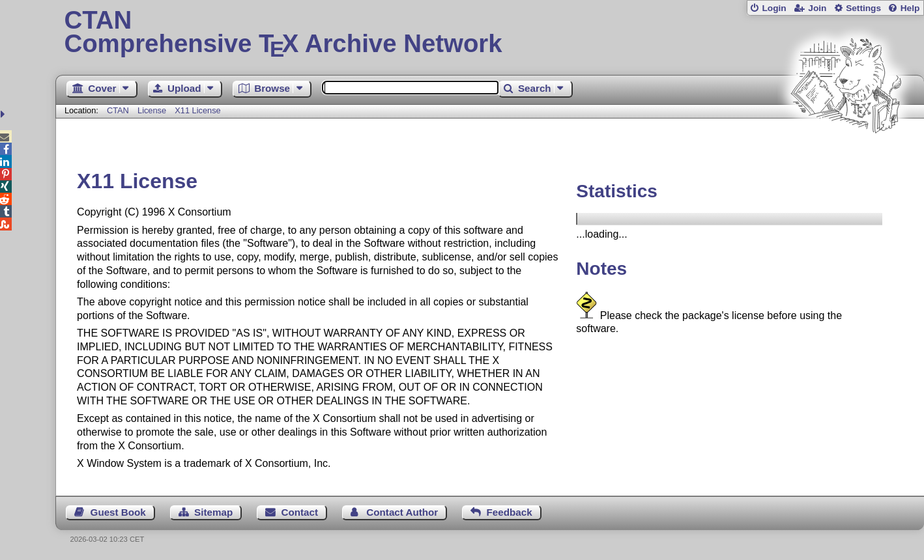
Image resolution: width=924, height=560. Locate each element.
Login (774, 8)
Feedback (510, 512)
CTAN (118, 110)
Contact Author (402, 512)
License (152, 110)
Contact (300, 512)
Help (910, 8)
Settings (863, 8)
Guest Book (118, 512)
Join (817, 8)
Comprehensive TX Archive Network (489, 33)
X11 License (197, 110)
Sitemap (213, 512)
